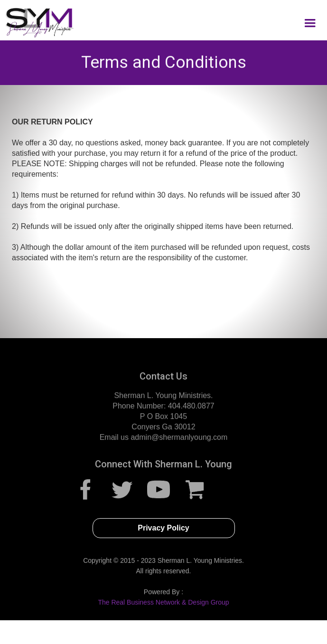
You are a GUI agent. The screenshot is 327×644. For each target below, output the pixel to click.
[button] (310, 23)
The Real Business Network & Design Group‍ (163, 605)
